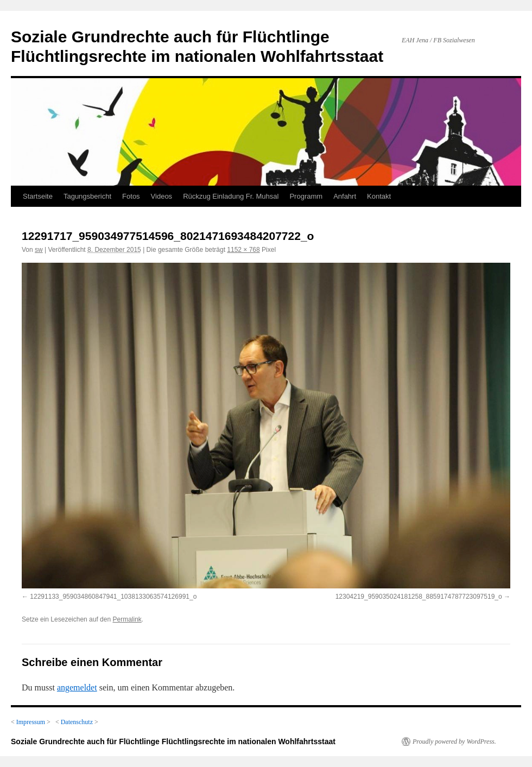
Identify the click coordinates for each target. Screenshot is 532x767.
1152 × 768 (243, 250)
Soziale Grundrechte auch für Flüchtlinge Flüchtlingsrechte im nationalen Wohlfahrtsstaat (173, 741)
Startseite (38, 196)
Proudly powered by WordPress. (454, 741)
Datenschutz (77, 722)
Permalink (127, 619)
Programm (306, 196)
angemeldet (77, 687)
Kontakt (379, 196)
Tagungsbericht (87, 196)
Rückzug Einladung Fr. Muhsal (231, 196)
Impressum (31, 722)
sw (39, 250)
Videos (162, 196)
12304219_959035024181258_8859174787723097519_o (419, 597)
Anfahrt (345, 196)
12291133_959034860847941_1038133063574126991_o (113, 597)
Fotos (131, 196)
